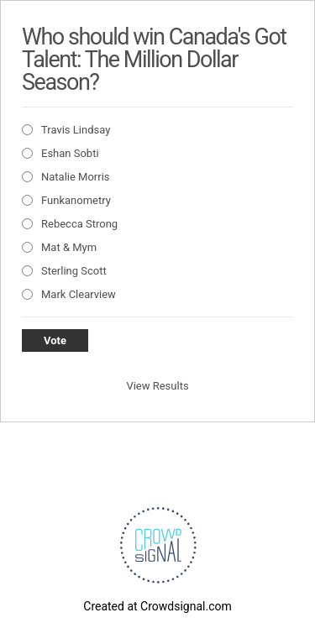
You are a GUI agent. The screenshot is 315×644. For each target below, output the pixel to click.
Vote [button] (55, 340)
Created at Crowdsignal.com (157, 606)
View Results (157, 386)
